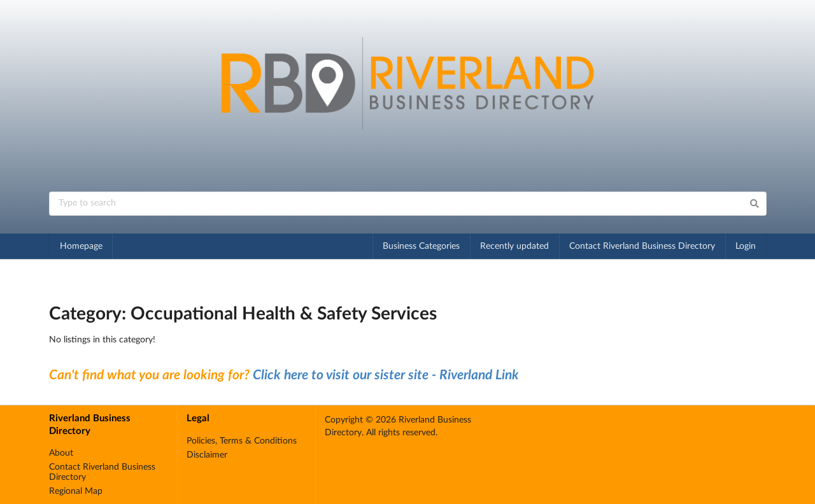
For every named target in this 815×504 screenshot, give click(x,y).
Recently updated (514, 246)
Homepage (81, 246)
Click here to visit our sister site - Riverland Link (386, 375)
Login (746, 246)
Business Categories (421, 246)
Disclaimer (207, 455)
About (61, 453)
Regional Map (76, 491)
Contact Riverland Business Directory (642, 246)
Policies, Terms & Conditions (242, 441)
